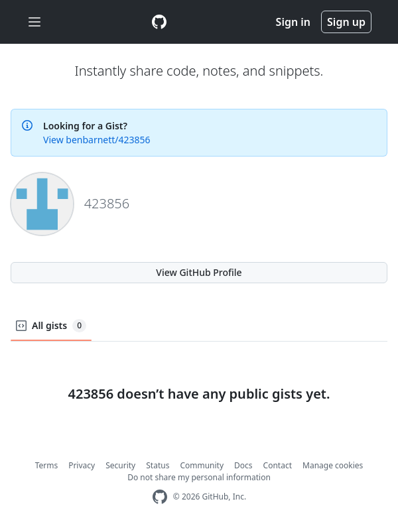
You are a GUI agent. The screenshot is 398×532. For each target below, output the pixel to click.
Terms (47, 465)
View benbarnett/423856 (97, 140)
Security (120, 465)
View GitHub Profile (199, 272)
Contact (278, 465)
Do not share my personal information (199, 477)
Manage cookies (333, 465)
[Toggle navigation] (34, 22)
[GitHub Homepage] (160, 497)
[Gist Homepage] (159, 22)
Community (202, 465)
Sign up (346, 22)
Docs (243, 465)
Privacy (82, 465)
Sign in (293, 22)
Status (158, 465)
